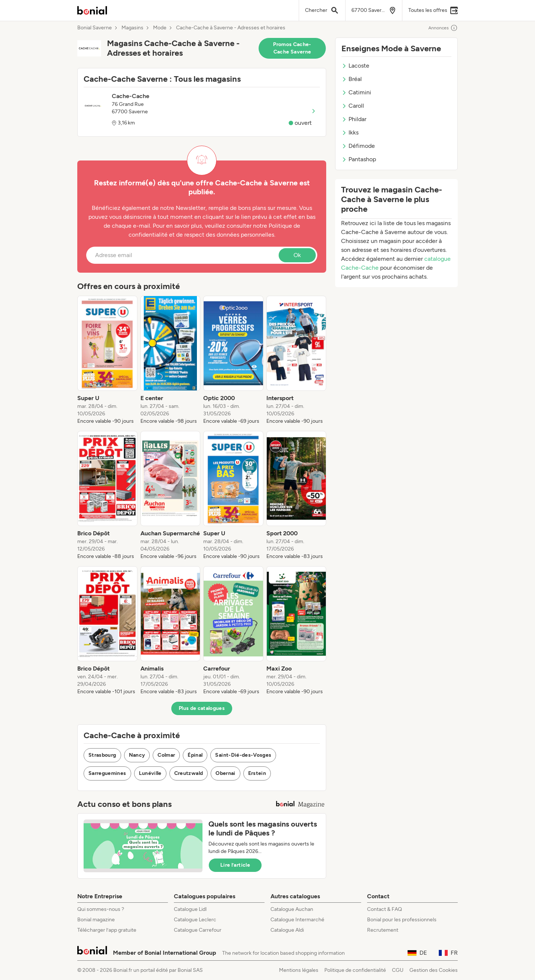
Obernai (225, 773)
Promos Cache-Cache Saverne (292, 48)
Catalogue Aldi (287, 930)
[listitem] (107, 360)
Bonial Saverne (95, 28)
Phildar (354, 119)
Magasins (132, 28)
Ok (297, 255)
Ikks (350, 132)
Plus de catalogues (202, 708)
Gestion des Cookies (434, 970)
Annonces (443, 28)
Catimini (356, 92)
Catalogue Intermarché (297, 920)
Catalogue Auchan (292, 909)
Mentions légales (299, 970)
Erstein (257, 773)
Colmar (166, 755)
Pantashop (359, 159)
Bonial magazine (96, 920)
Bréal (352, 79)
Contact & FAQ (385, 909)
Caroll (353, 106)
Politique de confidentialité (355, 970)
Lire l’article (235, 865)
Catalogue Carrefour (198, 930)
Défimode (358, 146)
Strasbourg (102, 755)
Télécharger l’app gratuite (107, 930)
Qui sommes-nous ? (101, 909)
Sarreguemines (107, 773)
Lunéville (150, 773)
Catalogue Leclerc (195, 920)
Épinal (195, 755)
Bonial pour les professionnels (402, 920)
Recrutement (383, 930)
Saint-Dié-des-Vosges (243, 755)
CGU (398, 970)
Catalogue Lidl (190, 909)
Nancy (137, 755)
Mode (160, 28)
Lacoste (355, 66)
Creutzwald (189, 773)
